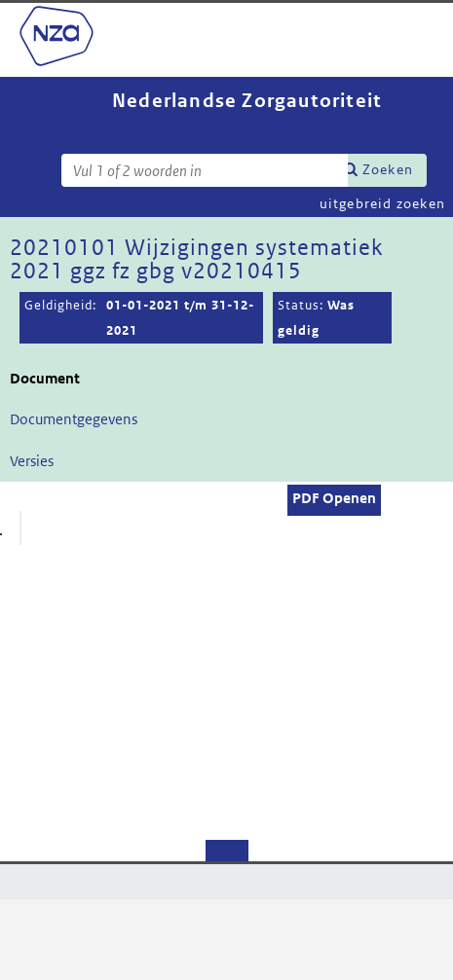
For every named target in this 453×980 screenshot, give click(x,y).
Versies (32, 461)
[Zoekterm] (205, 170)
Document (45, 378)
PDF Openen (334, 498)
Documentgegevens (74, 419)
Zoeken (388, 169)
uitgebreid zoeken (382, 203)
